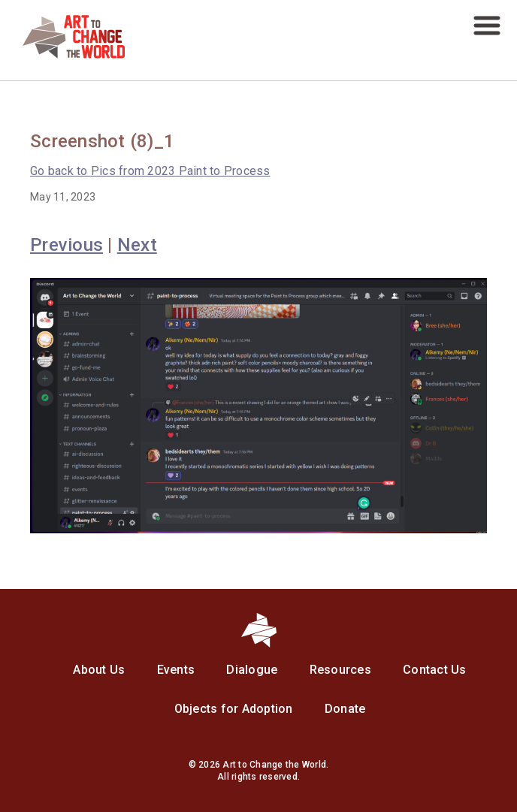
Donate (345, 709)
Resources (340, 670)
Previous (67, 245)
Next (137, 245)
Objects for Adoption (234, 709)
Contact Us (435, 670)
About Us (99, 670)
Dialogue (252, 670)
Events (176, 670)
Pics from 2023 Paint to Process (150, 171)
